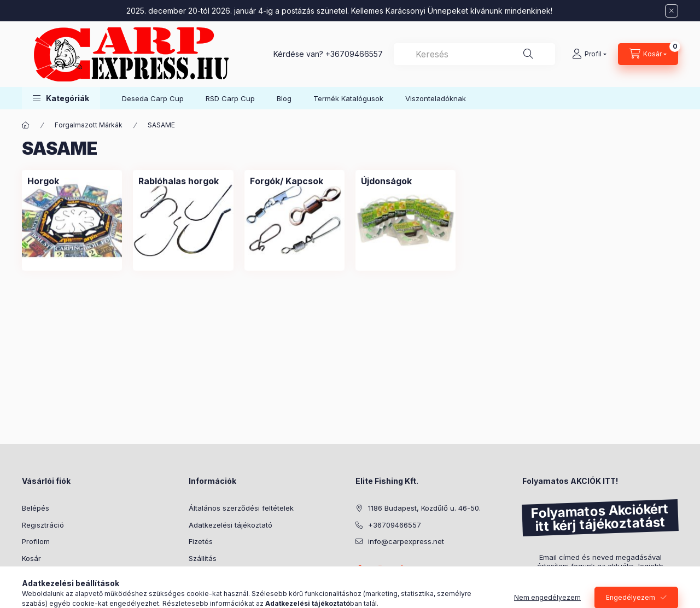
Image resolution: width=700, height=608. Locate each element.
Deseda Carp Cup (153, 98)
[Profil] (589, 54)
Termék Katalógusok (348, 98)
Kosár (31, 558)
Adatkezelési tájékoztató (231, 525)
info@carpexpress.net (406, 541)
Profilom (36, 541)
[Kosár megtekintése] (648, 54)
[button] (61, 98)
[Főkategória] (26, 125)
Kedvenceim (43, 575)
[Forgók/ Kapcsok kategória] (287, 181)
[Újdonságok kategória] (386, 181)
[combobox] (474, 54)
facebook (359, 569)
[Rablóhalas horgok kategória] (179, 181)
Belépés (36, 508)
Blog (284, 98)
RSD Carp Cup (230, 98)
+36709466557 (354, 54)
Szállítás (203, 558)
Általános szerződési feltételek (241, 508)
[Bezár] (672, 11)
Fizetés (201, 541)
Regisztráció (43, 525)
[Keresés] (528, 54)
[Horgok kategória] (43, 181)
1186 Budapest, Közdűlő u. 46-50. (424, 508)
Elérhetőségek (213, 575)
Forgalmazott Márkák (89, 125)
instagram (381, 569)
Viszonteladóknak (436, 98)
